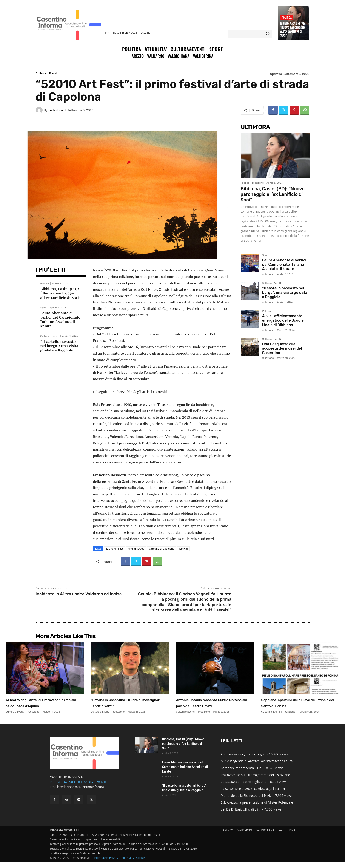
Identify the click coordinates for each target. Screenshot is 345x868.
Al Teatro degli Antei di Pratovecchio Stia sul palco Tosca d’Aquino (38, 705)
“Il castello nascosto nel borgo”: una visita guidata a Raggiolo (60, 346)
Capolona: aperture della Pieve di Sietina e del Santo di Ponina (299, 702)
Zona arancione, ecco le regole (244, 760)
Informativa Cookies (134, 864)
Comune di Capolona (162, 549)
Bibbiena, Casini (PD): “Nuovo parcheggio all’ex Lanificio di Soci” (293, 29)
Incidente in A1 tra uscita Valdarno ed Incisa (79, 594)
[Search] (268, 34)
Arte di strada (136, 549)
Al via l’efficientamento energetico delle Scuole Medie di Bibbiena (283, 320)
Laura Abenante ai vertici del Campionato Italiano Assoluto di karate (61, 320)
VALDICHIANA (265, 836)
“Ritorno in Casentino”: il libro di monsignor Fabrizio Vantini (129, 702)
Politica (287, 17)
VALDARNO (245, 836)
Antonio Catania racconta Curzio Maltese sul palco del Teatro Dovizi (210, 705)
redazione (56, 110)
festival (183, 549)
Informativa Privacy (106, 864)
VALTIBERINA (287, 836)
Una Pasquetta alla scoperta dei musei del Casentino (282, 348)
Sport (44, 308)
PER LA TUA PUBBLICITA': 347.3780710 (79, 788)
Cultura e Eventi (47, 73)
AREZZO (228, 836)
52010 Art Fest (114, 549)
